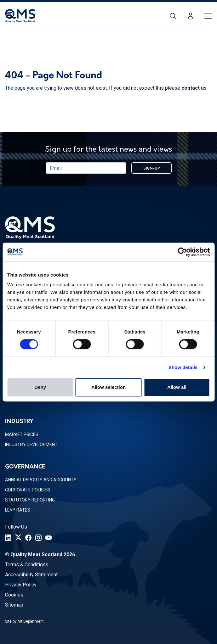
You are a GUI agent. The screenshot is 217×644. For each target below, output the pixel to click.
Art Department (31, 621)
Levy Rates (18, 510)
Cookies (14, 595)
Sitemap (14, 605)
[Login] (191, 16)
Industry (19, 422)
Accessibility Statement (31, 575)
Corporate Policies (28, 490)
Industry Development (31, 445)
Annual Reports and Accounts (41, 480)
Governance (25, 467)
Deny (40, 387)
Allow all (177, 387)
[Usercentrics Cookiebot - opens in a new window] (182, 252)
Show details (183, 367)
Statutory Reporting (30, 500)
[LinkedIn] (8, 538)
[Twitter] (18, 538)
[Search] (173, 16)
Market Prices (22, 434)
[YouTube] (49, 538)
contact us (194, 88)
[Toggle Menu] (208, 16)
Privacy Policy (21, 585)
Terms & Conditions (27, 565)
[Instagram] (38, 538)
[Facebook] (28, 538)
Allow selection (108, 387)
